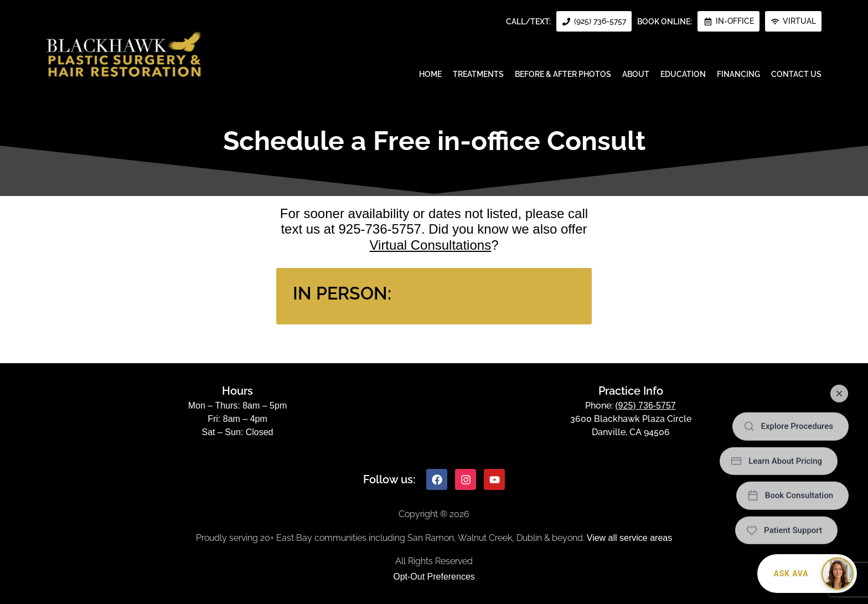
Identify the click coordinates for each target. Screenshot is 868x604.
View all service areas (629, 538)
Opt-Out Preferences (434, 577)
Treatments (478, 74)
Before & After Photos (563, 74)
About (636, 74)
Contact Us (796, 74)
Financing (738, 74)
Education (683, 74)
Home (430, 74)
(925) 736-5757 (645, 406)
